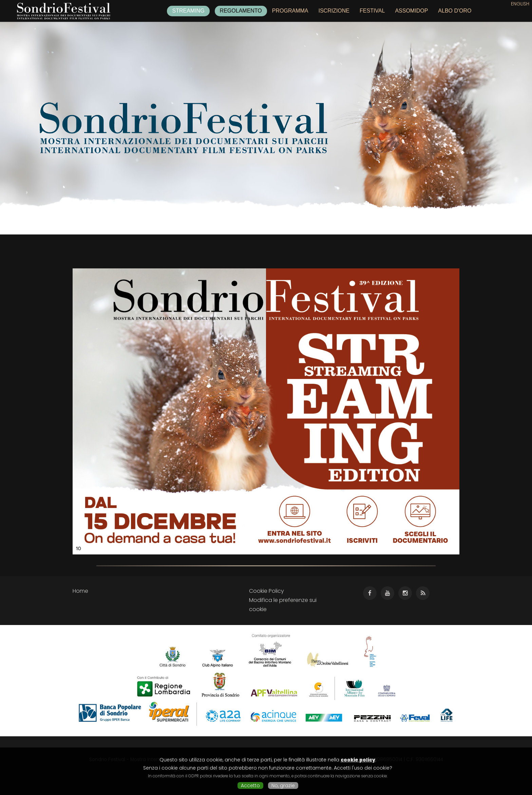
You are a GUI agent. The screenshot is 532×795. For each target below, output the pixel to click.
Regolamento (241, 11)
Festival (372, 11)
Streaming (188, 11)
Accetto (250, 785)
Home (80, 591)
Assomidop (411, 11)
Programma (290, 11)
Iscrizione (334, 11)
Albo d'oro (455, 11)
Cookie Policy (267, 591)
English (520, 4)
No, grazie (283, 785)
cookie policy (358, 760)
